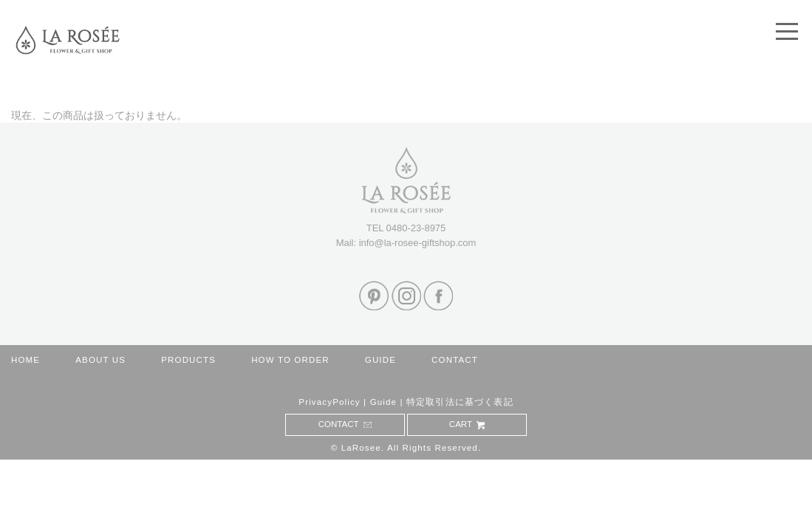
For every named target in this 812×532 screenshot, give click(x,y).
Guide (384, 402)
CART (467, 424)
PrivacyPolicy (329, 402)
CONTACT (455, 360)
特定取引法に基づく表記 (460, 402)
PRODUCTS (188, 360)
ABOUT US (100, 360)
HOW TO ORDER (290, 360)
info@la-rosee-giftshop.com (418, 243)
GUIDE (381, 360)
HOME (25, 360)
